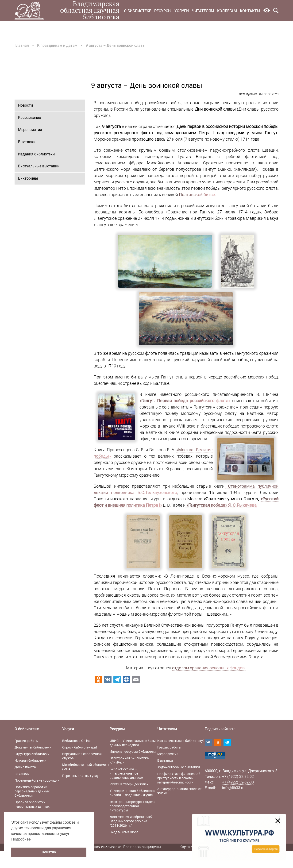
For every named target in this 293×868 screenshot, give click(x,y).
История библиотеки (31, 760)
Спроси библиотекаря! (80, 747)
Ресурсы (163, 11)
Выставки (27, 142)
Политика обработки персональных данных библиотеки (32, 791)
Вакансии (22, 774)
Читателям (203, 11)
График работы (27, 741)
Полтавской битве (197, 195)
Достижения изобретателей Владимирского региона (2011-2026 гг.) (131, 821)
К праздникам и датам (57, 45)
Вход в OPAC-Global (124, 832)
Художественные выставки (179, 767)
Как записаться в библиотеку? (181, 741)
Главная (22, 45)
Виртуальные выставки (39, 166)
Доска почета (25, 767)
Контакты (250, 11)
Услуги (182, 11)
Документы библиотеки (33, 747)
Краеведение (29, 118)
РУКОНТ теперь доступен (129, 784)
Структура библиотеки (32, 754)
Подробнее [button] (21, 839)
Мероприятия (30, 130)
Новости (25, 105)
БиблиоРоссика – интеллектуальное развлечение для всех (126, 773)
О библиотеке (138, 11)
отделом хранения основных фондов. (209, 668)
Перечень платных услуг (81, 776)
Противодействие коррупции (37, 780)
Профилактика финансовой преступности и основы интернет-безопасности (179, 778)
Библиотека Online (76, 741)
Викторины (28, 178)
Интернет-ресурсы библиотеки (133, 752)
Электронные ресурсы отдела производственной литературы (133, 806)
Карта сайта (190, 847)
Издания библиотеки (36, 154)
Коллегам (227, 11)
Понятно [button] (49, 852)
